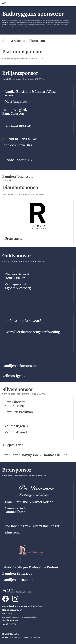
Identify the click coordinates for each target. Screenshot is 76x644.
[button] (73, 3)
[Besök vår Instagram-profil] (15, 599)
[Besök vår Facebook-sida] (6, 599)
